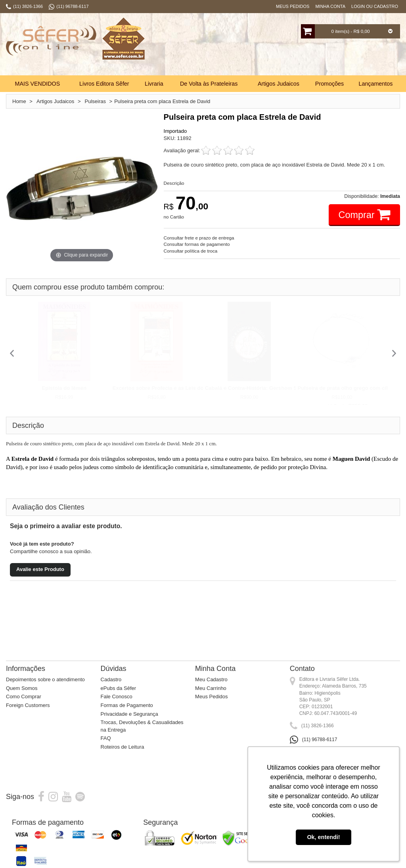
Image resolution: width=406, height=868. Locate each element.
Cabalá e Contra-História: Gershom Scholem (260, 397)
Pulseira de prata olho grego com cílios (347, 397)
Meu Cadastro (211, 689)
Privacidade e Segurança (129, 723)
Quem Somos (22, 697)
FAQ (106, 748)
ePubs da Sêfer (119, 697)
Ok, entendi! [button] (323, 837)
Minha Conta (330, 6)
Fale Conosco (117, 706)
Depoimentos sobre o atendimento (45, 689)
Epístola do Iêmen (64, 397)
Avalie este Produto (40, 579)
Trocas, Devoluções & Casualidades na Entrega (142, 735)
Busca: (266, 75)
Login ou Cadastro (375, 6)
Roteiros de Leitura (123, 756)
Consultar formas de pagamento (197, 254)
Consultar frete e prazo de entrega (199, 247)
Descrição (174, 192)
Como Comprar (24, 706)
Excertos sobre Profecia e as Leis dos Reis (166, 397)
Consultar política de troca (191, 260)
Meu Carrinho (211, 697)
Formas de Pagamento (127, 714)
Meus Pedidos (293, 6)
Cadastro (111, 689)
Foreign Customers (28, 714)
